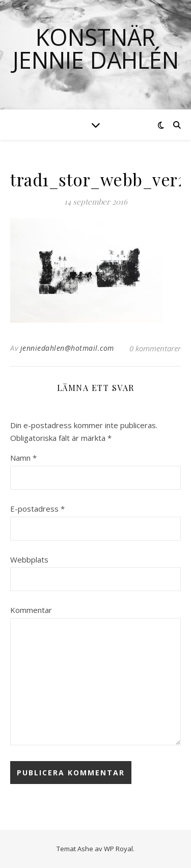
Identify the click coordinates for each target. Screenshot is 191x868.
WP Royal (118, 849)
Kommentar (31, 610)
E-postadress (37, 509)
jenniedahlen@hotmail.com (67, 348)
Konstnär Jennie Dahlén (95, 48)
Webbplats (29, 559)
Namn (23, 458)
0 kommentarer (155, 348)
